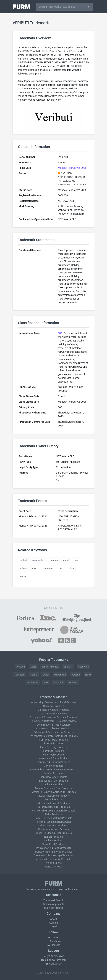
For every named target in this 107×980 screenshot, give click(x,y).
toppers (23, 576)
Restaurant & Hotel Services (54, 829)
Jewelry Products (54, 766)
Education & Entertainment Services (53, 732)
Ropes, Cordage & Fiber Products (54, 833)
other (71, 568)
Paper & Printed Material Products (53, 818)
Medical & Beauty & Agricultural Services (54, 792)
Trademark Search (53, 900)
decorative (48, 568)
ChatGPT (68, 667)
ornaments (38, 560)
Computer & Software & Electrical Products (53, 717)
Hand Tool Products (53, 755)
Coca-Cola (83, 667)
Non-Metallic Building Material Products (53, 811)
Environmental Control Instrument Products (53, 736)
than (61, 568)
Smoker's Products (53, 840)
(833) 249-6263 (54, 956)
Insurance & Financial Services (53, 762)
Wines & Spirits (53, 863)
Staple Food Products (54, 844)
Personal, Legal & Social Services (53, 822)
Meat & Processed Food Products (53, 788)
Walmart (73, 683)
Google (34, 675)
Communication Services (53, 714)
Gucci (46, 675)
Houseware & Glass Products (53, 758)
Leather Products (54, 773)
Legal (54, 926)
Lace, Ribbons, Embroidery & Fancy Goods (53, 770)
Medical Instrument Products (54, 796)
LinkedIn (54, 945)
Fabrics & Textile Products (54, 740)
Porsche (76, 675)
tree (76, 560)
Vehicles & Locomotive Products (53, 859)
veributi (23, 560)
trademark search (46, 889)
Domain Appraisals (53, 904)
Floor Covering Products (54, 747)
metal (66, 560)
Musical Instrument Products (54, 803)
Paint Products (53, 814)
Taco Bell (59, 683)
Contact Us (54, 964)
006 (60, 333)
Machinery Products (53, 784)
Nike (46, 683)
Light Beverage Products (53, 777)
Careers (54, 923)
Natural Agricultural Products (54, 807)
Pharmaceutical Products (54, 826)
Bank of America (50, 667)
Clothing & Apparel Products (53, 710)
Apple (33, 667)
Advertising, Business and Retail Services (53, 702)
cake (35, 568)
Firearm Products (54, 743)
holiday (23, 568)
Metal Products (53, 799)
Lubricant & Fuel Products (53, 781)
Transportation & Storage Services (53, 852)
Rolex (88, 675)
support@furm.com (54, 960)
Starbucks (33, 683)
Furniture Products (53, 751)
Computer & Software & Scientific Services (53, 721)
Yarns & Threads (54, 867)
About (54, 919)
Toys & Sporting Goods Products (53, 848)
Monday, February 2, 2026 (72, 168)
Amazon (21, 667)
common (53, 560)
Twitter (53, 938)
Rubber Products (53, 837)
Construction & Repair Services (54, 725)
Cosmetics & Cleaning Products (54, 728)
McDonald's (60, 675)
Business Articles (53, 908)
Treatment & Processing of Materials (53, 855)
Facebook (20, 675)
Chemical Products (53, 706)
